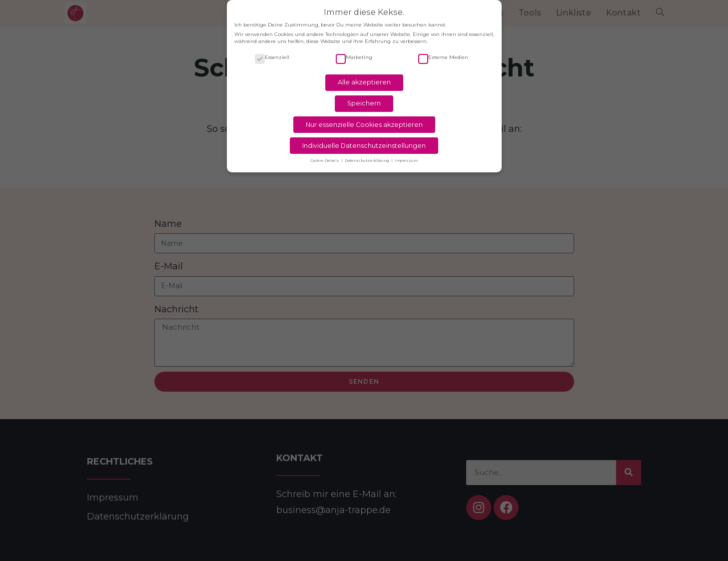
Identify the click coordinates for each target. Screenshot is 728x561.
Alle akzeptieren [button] (364, 78)
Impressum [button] (406, 157)
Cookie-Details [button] (325, 157)
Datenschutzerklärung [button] (367, 157)
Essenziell (272, 53)
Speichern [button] (364, 99)
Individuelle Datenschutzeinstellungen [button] (364, 141)
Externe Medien (443, 53)
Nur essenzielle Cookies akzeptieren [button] (364, 120)
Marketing (354, 53)
